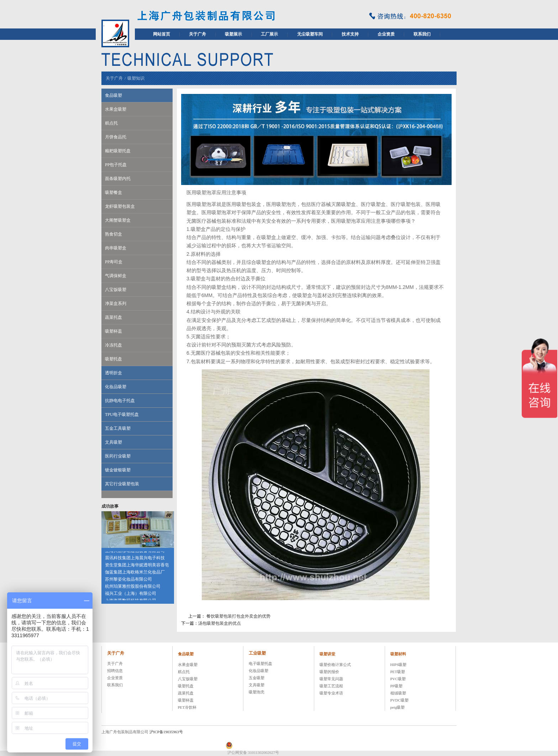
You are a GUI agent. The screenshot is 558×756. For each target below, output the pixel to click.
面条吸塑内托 (118, 179)
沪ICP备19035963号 (166, 732)
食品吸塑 (114, 95)
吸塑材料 (398, 654)
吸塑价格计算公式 (335, 665)
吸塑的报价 (329, 672)
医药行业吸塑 (118, 456)
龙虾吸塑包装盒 (120, 206)
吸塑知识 (136, 78)
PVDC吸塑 (399, 700)
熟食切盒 (114, 234)
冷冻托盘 (114, 345)
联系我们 (422, 34)
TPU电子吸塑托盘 (122, 414)
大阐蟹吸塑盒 (118, 220)
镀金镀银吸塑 (118, 470)
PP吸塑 (396, 686)
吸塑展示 (233, 34)
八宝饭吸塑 (116, 290)
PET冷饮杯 (187, 707)
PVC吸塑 (398, 679)
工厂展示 (269, 34)
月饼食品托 (116, 137)
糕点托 (111, 123)
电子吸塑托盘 (260, 664)
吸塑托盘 (114, 359)
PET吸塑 (398, 672)
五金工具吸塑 (118, 428)
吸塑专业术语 (331, 693)
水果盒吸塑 (116, 109)
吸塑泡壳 (257, 692)
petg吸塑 (398, 707)
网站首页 (162, 34)
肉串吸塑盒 (116, 248)
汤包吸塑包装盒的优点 (220, 623)
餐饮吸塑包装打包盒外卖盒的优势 (238, 616)
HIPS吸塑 (399, 665)
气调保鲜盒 (116, 276)
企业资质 (386, 34)
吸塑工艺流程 (331, 686)
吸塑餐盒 (114, 192)
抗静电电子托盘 (120, 401)
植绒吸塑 (398, 693)
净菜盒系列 (116, 303)
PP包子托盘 (116, 165)
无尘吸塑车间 (310, 34)
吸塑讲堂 (327, 654)
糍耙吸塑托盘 (118, 151)
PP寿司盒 (114, 262)
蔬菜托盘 (114, 317)
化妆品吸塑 (116, 387)
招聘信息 (115, 671)
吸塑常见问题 (331, 679)
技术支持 (350, 34)
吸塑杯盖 (114, 331)
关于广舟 (198, 34)
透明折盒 (114, 373)
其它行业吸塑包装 (122, 484)
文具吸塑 (114, 442)
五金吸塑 (257, 678)
